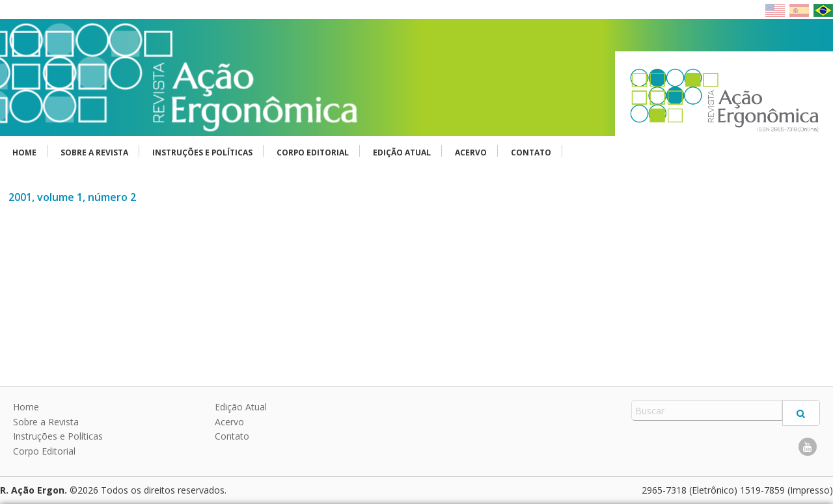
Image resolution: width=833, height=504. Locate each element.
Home (24, 153)
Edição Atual (402, 153)
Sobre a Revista (94, 153)
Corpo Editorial (313, 153)
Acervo (471, 153)
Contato (531, 153)
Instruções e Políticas (202, 153)
